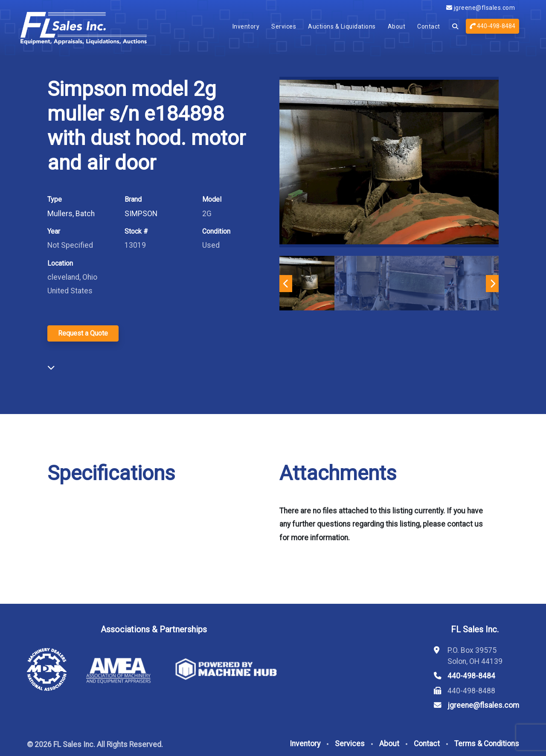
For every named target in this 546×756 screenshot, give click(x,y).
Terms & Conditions (487, 744)
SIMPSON (141, 214)
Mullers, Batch (71, 214)
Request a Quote (83, 333)
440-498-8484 (492, 26)
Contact (429, 26)
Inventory (246, 26)
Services (284, 26)
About (397, 26)
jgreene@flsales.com (481, 8)
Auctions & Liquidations (342, 26)
